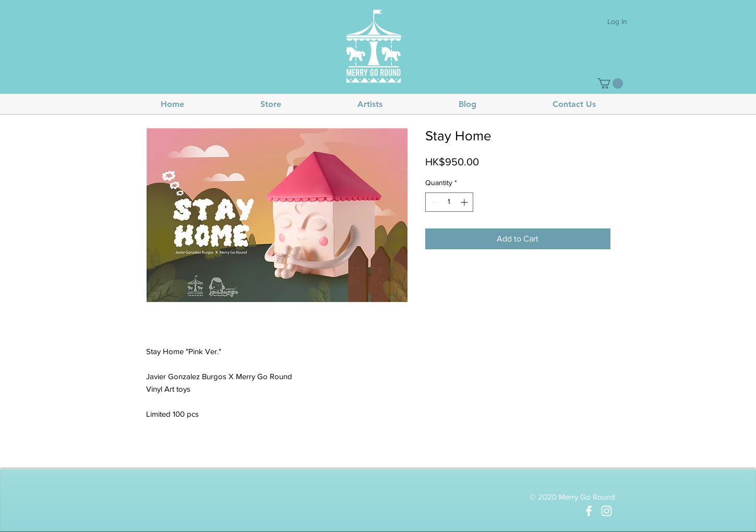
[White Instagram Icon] (607, 511)
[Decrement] (433, 202)
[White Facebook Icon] (589, 511)
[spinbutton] (449, 202)
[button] (610, 83)
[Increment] (465, 202)
